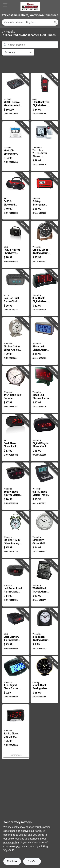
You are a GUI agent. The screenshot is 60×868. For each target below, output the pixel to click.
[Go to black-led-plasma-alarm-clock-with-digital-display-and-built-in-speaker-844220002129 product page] (44, 389)
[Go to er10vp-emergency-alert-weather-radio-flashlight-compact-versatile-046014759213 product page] (44, 196)
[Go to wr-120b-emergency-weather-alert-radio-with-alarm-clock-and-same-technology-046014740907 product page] (16, 146)
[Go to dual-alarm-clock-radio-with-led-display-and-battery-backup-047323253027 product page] (16, 438)
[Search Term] (30, 22)
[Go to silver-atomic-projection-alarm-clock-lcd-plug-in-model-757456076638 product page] (44, 146)
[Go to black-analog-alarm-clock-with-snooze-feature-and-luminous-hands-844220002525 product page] (44, 631)
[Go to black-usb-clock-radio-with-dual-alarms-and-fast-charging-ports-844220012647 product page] (16, 732)
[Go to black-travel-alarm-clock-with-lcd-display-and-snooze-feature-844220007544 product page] (44, 583)
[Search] (55, 22)
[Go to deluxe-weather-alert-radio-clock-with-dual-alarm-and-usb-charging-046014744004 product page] (16, 97)
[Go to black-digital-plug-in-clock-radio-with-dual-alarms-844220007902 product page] (16, 486)
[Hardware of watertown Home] (30, 7)
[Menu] (5, 5)
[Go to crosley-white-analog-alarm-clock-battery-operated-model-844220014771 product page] (44, 244)
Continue (12, 861)
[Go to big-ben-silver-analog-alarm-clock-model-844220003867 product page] (16, 341)
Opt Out (32, 861)
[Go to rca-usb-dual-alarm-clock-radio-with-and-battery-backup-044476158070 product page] (16, 293)
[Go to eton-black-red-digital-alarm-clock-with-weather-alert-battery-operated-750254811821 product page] (44, 97)
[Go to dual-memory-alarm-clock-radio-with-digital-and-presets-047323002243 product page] (16, 631)
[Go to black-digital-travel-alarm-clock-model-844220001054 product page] (44, 486)
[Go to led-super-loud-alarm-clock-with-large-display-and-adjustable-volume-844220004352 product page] (16, 583)
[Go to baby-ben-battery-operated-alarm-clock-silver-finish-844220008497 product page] (16, 389)
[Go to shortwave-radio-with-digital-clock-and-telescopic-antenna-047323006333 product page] (16, 244)
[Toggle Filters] (56, 52)
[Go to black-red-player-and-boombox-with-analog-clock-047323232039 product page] (16, 196)
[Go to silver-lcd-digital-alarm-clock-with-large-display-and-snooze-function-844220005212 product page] (44, 341)
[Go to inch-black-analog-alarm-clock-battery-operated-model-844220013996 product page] (44, 680)
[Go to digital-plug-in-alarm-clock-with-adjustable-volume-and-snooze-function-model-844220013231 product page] (44, 438)
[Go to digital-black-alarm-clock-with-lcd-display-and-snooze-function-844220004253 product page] (16, 680)
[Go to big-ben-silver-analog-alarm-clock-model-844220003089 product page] (16, 535)
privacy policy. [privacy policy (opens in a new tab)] (11, 842)
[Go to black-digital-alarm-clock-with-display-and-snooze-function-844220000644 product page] (44, 293)
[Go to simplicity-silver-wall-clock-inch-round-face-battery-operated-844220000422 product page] (44, 535)
